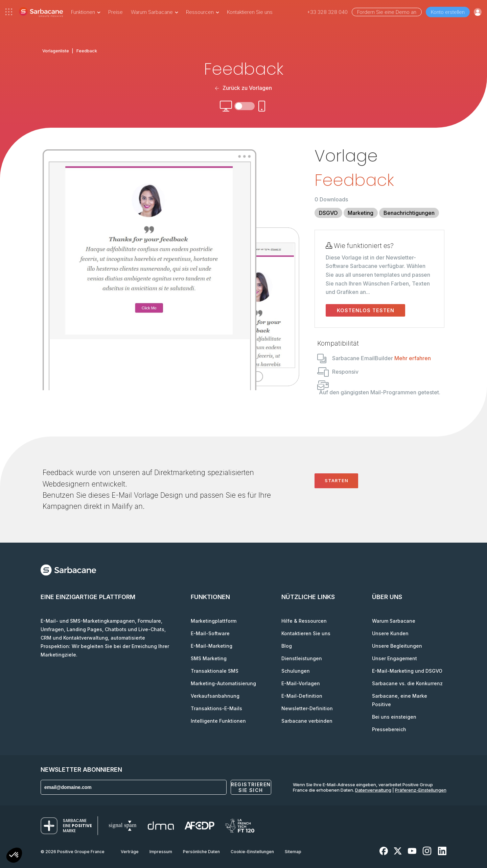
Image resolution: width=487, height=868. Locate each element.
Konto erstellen (448, 12)
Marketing (361, 213)
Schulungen (296, 671)
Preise (115, 12)
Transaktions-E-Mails (216, 708)
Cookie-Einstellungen (252, 852)
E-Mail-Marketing (212, 646)
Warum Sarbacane (394, 621)
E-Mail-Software (210, 633)
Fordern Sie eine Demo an (387, 12)
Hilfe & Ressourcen (304, 621)
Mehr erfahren (413, 358)
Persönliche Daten (201, 852)
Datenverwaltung (373, 790)
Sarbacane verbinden (307, 721)
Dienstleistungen (302, 658)
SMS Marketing (209, 658)
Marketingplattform (214, 621)
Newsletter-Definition (307, 708)
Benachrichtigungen (409, 213)
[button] (14, 856)
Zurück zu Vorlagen (243, 88)
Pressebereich (389, 729)
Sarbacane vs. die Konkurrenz (407, 683)
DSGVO (328, 213)
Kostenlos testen (366, 310)
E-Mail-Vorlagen (301, 683)
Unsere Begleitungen (397, 646)
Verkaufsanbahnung (215, 696)
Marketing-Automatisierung (223, 683)
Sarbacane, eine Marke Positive (400, 700)
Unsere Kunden (390, 633)
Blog (287, 646)
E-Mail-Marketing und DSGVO (407, 671)
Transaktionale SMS (215, 671)
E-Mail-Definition (302, 696)
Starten (337, 480)
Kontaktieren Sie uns (250, 12)
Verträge (130, 852)
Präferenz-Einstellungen (421, 790)
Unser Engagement (395, 658)
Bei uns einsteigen (394, 717)
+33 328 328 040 (327, 12)
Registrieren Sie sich (251, 787)
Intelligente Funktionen (218, 721)
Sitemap (293, 852)
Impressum (161, 852)
